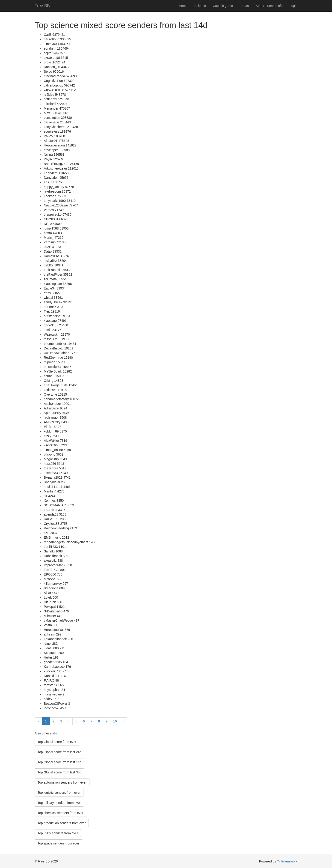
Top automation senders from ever (62, 782)
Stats (245, 6)
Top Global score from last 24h (59, 752)
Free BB (42, 6)
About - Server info (269, 6)
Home (183, 6)
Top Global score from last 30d (59, 772)
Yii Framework (287, 861)
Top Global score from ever (57, 742)
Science (200, 6)
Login (293, 6)
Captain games (224, 6)
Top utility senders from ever (58, 833)
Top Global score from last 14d (59, 762)
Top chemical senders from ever (60, 813)
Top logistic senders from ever (59, 793)
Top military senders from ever (59, 803)
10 (115, 721)
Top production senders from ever (62, 823)
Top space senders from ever (58, 843)
